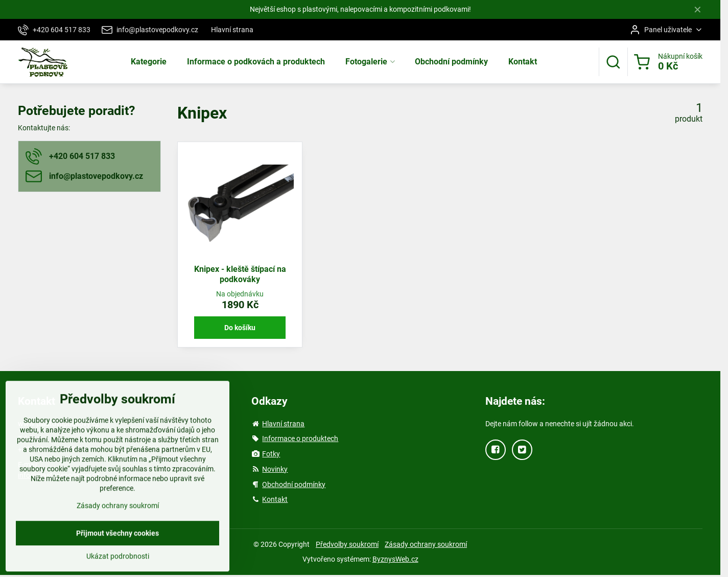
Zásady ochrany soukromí (426, 544)
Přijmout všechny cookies (118, 556)
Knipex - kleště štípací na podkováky (240, 274)
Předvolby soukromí (347, 544)
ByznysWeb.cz (395, 559)
